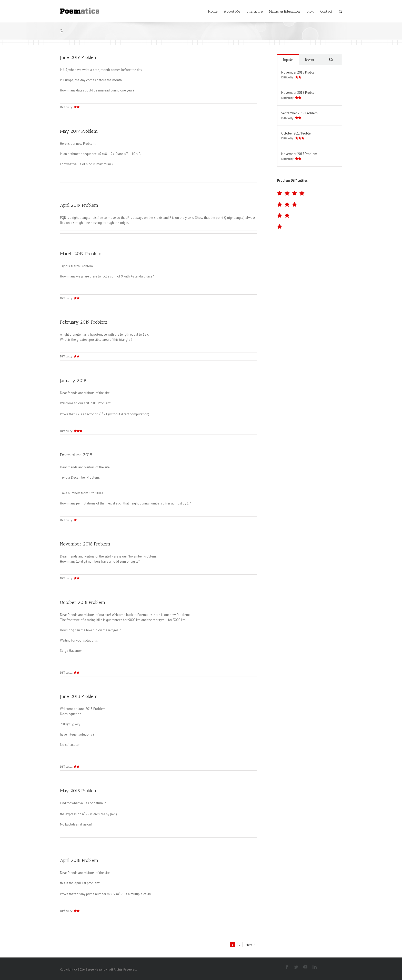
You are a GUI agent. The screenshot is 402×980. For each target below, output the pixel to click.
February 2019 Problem (84, 322)
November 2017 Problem (299, 154)
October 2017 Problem (297, 133)
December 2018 (76, 455)
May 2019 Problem (79, 131)
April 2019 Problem (79, 205)
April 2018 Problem (79, 860)
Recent (310, 60)
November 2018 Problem (85, 544)
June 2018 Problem (79, 696)
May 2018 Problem (79, 791)
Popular (288, 60)
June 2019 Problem (79, 57)
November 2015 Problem (299, 72)
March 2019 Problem (81, 254)
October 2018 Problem (83, 602)
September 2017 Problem (299, 113)
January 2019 (73, 380)
